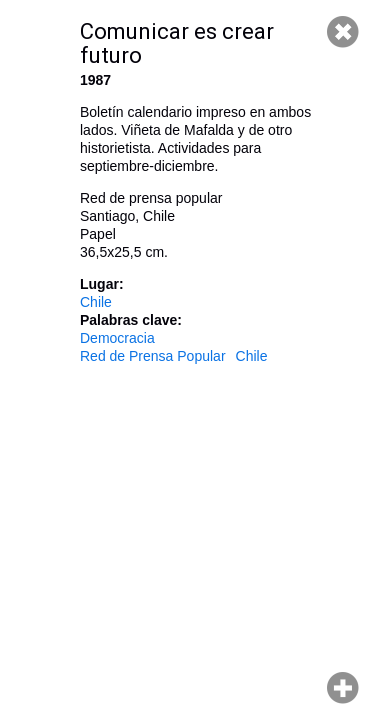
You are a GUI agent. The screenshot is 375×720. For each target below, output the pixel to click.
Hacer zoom (343, 688)
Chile (96, 302)
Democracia (117, 338)
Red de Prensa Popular (153, 356)
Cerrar (343, 32)
